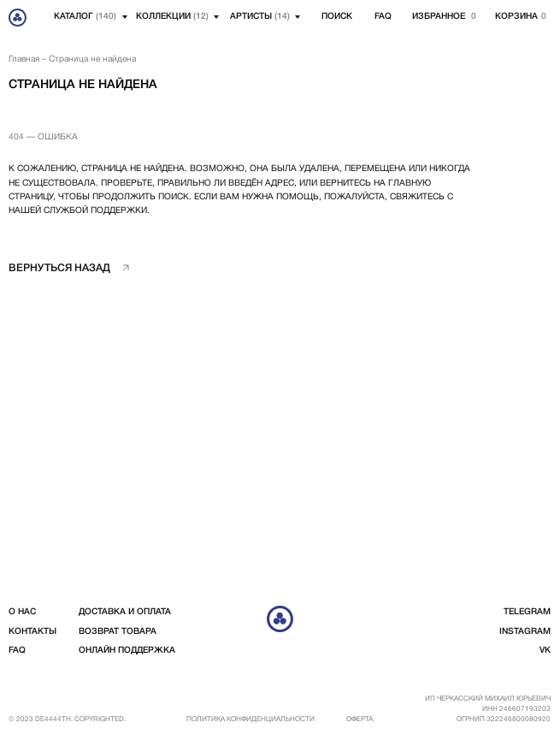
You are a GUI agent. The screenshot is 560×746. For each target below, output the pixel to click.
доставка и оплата (125, 612)
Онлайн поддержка (127, 651)
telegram (527, 612)
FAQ (383, 17)
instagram (525, 632)
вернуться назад (59, 268)
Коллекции (172, 17)
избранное (439, 17)
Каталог (85, 17)
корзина (516, 17)
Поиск (337, 17)
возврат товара (118, 632)
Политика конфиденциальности (251, 719)
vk (545, 651)
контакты (32, 632)
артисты (260, 17)
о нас (22, 612)
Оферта (360, 719)
